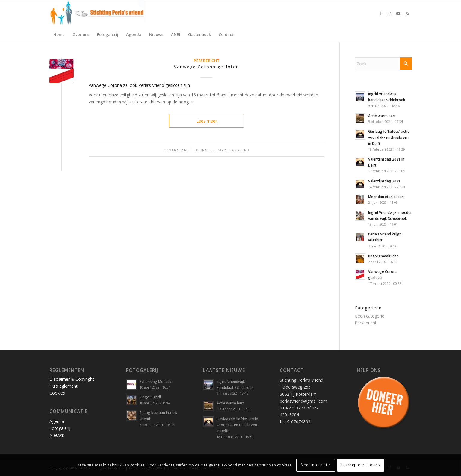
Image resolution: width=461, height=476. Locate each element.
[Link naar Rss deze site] (407, 13)
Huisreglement (64, 386)
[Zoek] (383, 64)
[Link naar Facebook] (380, 13)
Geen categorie (369, 316)
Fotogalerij (60, 428)
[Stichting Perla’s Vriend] (98, 13)
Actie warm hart (382, 116)
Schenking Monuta (155, 381)
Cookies (57, 393)
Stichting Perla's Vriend (227, 150)
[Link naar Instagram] (389, 13)
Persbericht (207, 61)
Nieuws (57, 435)
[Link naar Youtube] (398, 13)
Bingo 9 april (150, 397)
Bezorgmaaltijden (383, 256)
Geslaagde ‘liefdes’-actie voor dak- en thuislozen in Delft (389, 137)
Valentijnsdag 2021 (384, 181)
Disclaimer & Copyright (72, 379)
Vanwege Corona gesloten (207, 67)
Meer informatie (316, 465)
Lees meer (207, 121)
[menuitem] (59, 34)
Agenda (57, 421)
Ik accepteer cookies (361, 465)
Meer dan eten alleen (386, 197)
